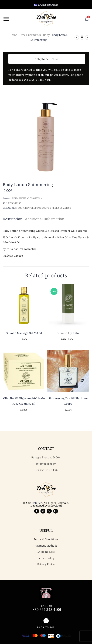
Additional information (45, 219)
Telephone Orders (47, 59)
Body (46, 35)
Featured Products (37, 208)
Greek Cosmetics (30, 35)
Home (13, 35)
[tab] (13, 219)
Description (13, 219)
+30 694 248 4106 (47, 609)
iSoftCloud (55, 505)
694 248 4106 (27, 80)
